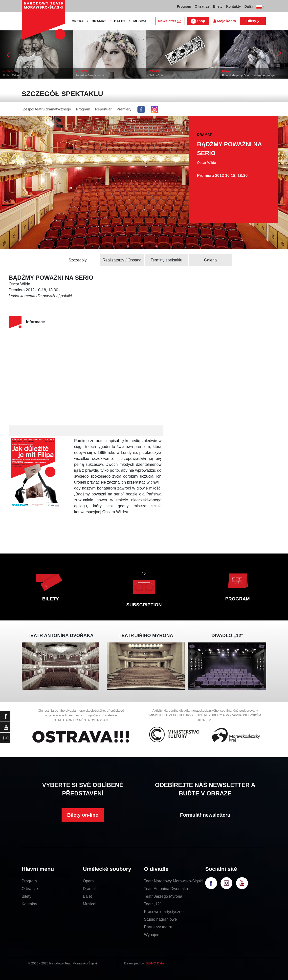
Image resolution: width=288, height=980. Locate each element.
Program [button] (184, 6)
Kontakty (29, 904)
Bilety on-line (83, 815)
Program (83, 109)
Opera (88, 881)
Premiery (124, 109)
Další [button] (249, 6)
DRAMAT (99, 21)
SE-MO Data (155, 963)
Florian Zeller (11, 75)
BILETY (50, 599)
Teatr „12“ (153, 904)
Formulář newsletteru (205, 815)
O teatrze (30, 889)
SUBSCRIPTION (144, 605)
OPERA (78, 21)
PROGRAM (237, 599)
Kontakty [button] (233, 6)
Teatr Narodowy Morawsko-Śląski (173, 881)
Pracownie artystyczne (164, 912)
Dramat (89, 889)
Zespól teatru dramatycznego (47, 109)
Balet (87, 896)
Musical (89, 904)
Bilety (253, 21)
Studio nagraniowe (161, 919)
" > (144, 584)
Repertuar (103, 109)
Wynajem (152, 935)
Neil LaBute (156, 75)
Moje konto (225, 21)
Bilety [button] (218, 6)
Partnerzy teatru (158, 927)
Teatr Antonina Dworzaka (166, 889)
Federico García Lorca (90, 75)
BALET (120, 21)
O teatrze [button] (202, 6)
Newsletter (170, 21)
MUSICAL (141, 21)
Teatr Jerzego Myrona (163, 896)
